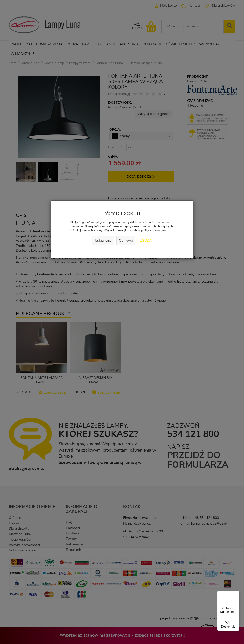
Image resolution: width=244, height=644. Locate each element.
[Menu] (236, 593)
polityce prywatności (154, 230)
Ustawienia (103, 241)
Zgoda (146, 241)
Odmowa (126, 241)
